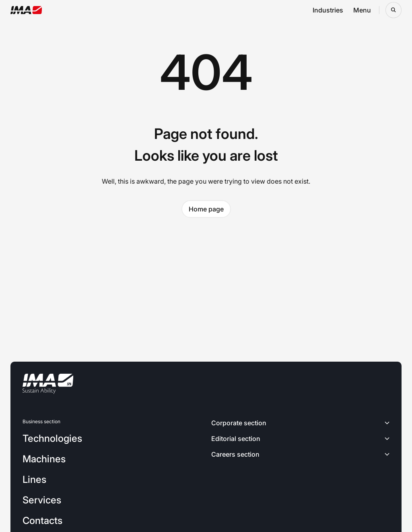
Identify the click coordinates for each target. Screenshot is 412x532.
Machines (44, 459)
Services (42, 500)
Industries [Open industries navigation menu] (328, 10)
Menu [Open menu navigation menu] (362, 10)
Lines (34, 479)
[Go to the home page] (26, 10)
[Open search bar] (393, 10)
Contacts (42, 521)
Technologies (52, 438)
